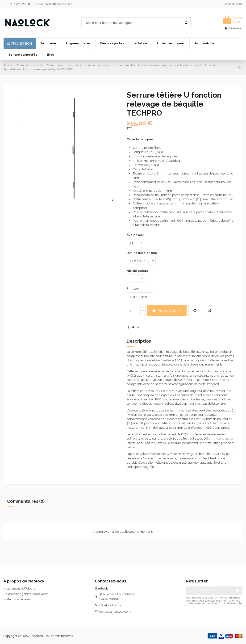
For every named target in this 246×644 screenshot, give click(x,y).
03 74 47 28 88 (110, 605)
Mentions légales (18, 599)
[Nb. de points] (136, 278)
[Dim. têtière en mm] (141, 261)
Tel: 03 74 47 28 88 (20, 4)
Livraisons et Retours (21, 588)
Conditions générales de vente (27, 594)
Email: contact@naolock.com (54, 4)
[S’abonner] (238, 591)
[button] (48, 43)
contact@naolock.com (115, 612)
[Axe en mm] (136, 243)
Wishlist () (233, 4)
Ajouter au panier (167, 310)
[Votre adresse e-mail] (210, 591)
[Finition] (140, 296)
